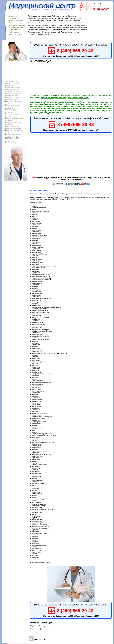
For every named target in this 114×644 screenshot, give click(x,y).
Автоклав (36, 232)
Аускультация (37, 516)
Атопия (35, 501)
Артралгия (36, 459)
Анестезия (36, 398)
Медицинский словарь (38, 626)
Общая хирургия (34, 21)
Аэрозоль (36, 557)
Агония (35, 244)
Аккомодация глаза (39, 290)
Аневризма (36, 393)
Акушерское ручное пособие (42, 298)
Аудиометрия (37, 513)
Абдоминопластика (39, 208)
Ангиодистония (38, 381)
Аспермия (36, 470)
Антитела (36, 425)
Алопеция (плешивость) (41, 317)
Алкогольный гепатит (40, 309)
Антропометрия (38, 427)
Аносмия (35, 411)
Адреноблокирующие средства (43, 276)
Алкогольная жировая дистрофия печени (47, 307)
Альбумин (36, 321)
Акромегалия (37, 292)
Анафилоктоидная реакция (42, 374)
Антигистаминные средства (42, 417)
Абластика (36, 213)
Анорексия (36, 410)
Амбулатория (37, 334)
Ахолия (35, 547)
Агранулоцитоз (38, 247)
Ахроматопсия (37, 549)
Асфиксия (36, 482)
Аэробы (35, 555)
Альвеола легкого (39, 324)
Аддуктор (36, 256)
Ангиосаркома (37, 386)
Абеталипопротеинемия (41, 211)
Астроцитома (37, 480)
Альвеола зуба (38, 322)
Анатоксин (36, 369)
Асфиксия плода (38, 483)
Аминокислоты (38, 350)
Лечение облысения (58, 23)
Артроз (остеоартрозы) (40, 465)
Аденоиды (36, 261)
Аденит (35, 257)
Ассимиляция (37, 473)
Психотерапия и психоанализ (71, 32)
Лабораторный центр (59, 16)
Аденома (35, 264)
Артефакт (36, 458)
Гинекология (32, 27)
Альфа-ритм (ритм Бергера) (42, 331)
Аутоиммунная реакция (41, 528)
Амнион (35, 357)
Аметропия (36, 345)
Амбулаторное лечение (41, 336)
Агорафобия (37, 245)
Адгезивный (37, 252)
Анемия (35, 394)
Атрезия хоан (37, 507)
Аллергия (36, 314)
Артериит (36, 453)
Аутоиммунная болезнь (41, 526)
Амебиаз (35, 338)
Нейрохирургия (57, 21)
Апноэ (34, 441)
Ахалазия (36, 543)
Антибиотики (37, 415)
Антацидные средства (40, 413)
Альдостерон (37, 328)
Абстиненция (37, 223)
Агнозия (35, 240)
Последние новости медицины (39, 34)
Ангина (35, 379)
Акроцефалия (37, 293)
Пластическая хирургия (72, 21)
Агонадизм (36, 242)
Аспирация (36, 471)
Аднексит (36, 271)
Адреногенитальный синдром (43, 278)
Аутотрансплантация (40, 533)
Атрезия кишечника (39, 504)
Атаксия (35, 487)
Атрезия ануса (37, 502)
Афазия (35, 535)
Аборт (34, 216)
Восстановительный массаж (77, 30)
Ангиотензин (37, 389)
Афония (35, 538)
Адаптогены (37, 250)
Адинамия (36, 269)
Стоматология (72, 23)
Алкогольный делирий (40, 310)
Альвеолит (36, 326)
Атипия (35, 495)
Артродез (36, 463)
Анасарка (36, 365)
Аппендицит (37, 446)
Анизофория (37, 403)
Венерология (60, 27)
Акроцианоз (36, 295)
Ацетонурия (36, 552)
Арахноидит (37, 447)
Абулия (35, 228)
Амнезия (35, 355)
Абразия (35, 218)
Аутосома (36, 531)
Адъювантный (37, 281)
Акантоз (35, 286)
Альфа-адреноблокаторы (41, 329)
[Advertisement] (15, 70)
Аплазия (35, 439)
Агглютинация (37, 237)
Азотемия (36, 285)
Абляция (35, 215)
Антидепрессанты (39, 418)
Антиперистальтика (39, 422)
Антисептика (37, 423)
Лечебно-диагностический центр (39, 16)
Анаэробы (36, 376)
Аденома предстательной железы (44, 266)
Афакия (35, 537)
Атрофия (35, 511)
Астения (35, 475)
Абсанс (35, 220)
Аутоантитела (37, 521)
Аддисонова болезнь (40, 254)
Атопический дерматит (40, 499)
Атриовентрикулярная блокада (43, 509)
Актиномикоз (37, 297)
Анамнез (35, 364)
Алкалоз (35, 304)
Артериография (38, 456)
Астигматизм (37, 477)
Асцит (34, 485)
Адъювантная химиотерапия (42, 280)
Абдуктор (36, 209)
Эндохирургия (46, 21)
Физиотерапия (64, 25)
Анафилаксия (37, 372)
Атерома (35, 490)
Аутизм (35, 518)
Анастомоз (36, 367)
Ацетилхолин (37, 550)
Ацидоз (35, 554)
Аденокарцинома (38, 262)
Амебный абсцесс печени (41, 340)
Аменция (35, 343)
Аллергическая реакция (41, 312)
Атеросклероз (37, 494)
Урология (41, 27)
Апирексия (36, 437)
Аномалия (36, 408)
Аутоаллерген (37, 519)
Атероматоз (36, 492)
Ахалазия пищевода (39, 545)
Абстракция (36, 225)
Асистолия (36, 468)
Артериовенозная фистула (42, 454)
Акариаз (35, 288)
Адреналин (36, 273)
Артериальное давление (41, 451)
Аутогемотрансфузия (40, 525)
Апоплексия (37, 444)
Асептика (36, 466)
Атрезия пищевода (39, 506)
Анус (34, 430)
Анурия (35, 429)
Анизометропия (38, 401)
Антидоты (36, 420)
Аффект (35, 542)
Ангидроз (36, 377)
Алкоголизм (36, 305)
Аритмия (35, 449)
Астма (35, 478)
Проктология (50, 27)
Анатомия (36, 370)
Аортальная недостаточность (43, 434)
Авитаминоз (37, 230)
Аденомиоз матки (39, 268)
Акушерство (37, 300)
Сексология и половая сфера (77, 27)
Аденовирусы (37, 259)
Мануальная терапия (77, 25)
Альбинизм (36, 319)
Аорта (34, 432)
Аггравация (36, 239)
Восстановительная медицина (39, 30)
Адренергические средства (42, 274)
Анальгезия (36, 360)
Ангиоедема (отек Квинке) (41, 382)
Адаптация (36, 249)
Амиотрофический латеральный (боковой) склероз (50, 353)
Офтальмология (84, 23)
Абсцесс (35, 227)
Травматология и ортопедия (71, 18)
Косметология (33, 23)
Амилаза (35, 346)
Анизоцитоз (36, 405)
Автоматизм (37, 233)
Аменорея (36, 341)
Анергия (35, 396)
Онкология (72, 16)
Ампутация (36, 358)
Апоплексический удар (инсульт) (44, 442)
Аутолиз (35, 530)
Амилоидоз (36, 348)
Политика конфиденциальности (42, 629)
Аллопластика (37, 316)
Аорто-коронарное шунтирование (44, 435)
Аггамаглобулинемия (40, 235)
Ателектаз (36, 489)
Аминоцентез (37, 352)
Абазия (35, 206)
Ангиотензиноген (38, 391)
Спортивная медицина (58, 30)
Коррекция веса (44, 23)
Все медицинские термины (42, 562)
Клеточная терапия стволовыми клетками (43, 25)
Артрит (35, 461)
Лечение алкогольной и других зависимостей (44, 32)
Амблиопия (36, 333)
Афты (34, 540)
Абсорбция (36, 221)
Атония (35, 497)
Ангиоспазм (36, 388)
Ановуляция (37, 406)
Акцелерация (37, 302)
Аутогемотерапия (38, 523)
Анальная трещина (39, 362)
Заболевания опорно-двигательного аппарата (44, 18)
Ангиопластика (38, 384)
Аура (34, 514)
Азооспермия (37, 283)
